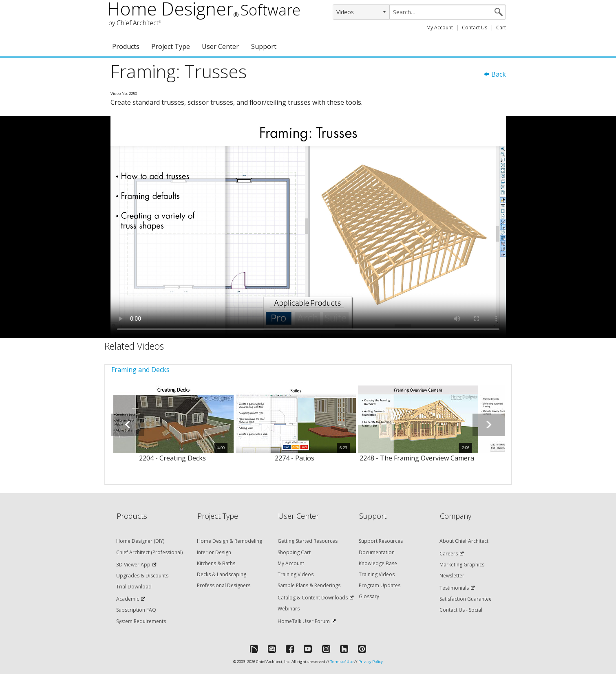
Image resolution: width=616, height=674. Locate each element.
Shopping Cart (294, 552)
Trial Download (134, 587)
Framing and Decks (140, 370)
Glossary (369, 596)
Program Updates (380, 585)
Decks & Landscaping (222, 574)
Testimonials (454, 588)
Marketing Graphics (462, 565)
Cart (501, 28)
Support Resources (381, 541)
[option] (172, 429)
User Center (220, 46)
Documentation (377, 552)
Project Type (171, 46)
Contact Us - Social (461, 610)
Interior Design (214, 552)
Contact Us (475, 28)
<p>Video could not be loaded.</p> (308, 227)
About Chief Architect (464, 541)
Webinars (289, 609)
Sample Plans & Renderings (309, 585)
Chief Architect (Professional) (149, 552)
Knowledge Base (378, 563)
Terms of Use (342, 662)
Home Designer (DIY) (140, 541)
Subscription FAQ (136, 610)
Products (126, 46)
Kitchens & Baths (216, 563)
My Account (440, 28)
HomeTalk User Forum (304, 621)
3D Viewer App (133, 565)
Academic (128, 599)
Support (264, 46)
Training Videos (296, 574)
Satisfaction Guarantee (466, 599)
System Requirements (141, 621)
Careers (449, 554)
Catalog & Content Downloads (313, 598)
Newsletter (452, 576)
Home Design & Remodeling (230, 541)
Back (495, 74)
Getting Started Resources (308, 541)
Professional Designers (224, 585)
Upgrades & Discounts (142, 576)
